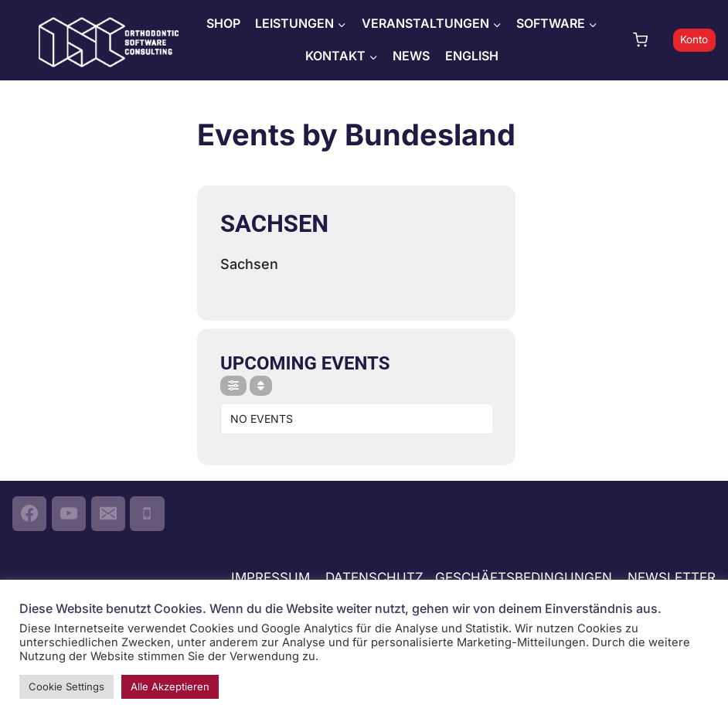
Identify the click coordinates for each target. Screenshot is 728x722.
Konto (694, 39)
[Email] (108, 513)
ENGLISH (472, 56)
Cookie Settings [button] (66, 686)
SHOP (223, 23)
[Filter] (233, 386)
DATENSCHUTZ (374, 577)
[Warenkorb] (649, 40)
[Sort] (261, 386)
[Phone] (147, 513)
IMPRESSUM (270, 577)
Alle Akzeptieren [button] (170, 686)
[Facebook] (29, 513)
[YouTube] (69, 513)
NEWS (411, 56)
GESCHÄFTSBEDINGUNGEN (526, 577)
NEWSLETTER (672, 577)
